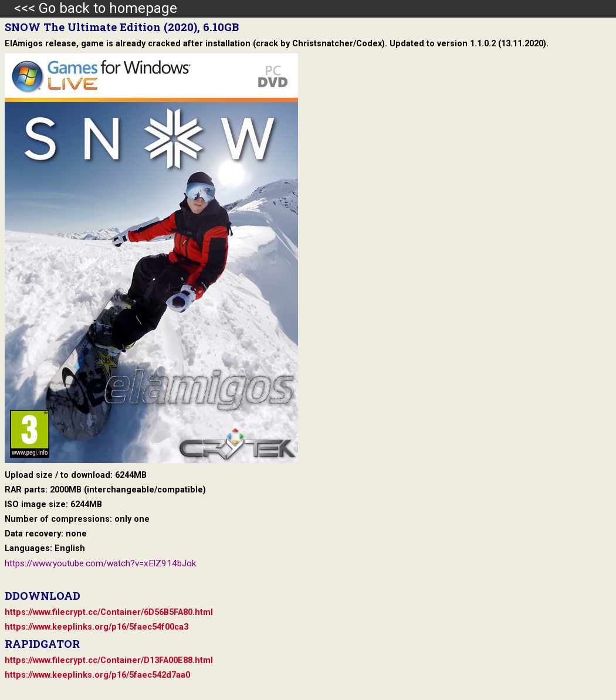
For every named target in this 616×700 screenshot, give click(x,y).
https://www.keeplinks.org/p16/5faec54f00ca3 (97, 627)
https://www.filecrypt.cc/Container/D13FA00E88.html (109, 660)
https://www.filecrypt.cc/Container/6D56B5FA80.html (109, 612)
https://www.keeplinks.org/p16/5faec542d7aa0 (97, 675)
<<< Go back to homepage (89, 8)
